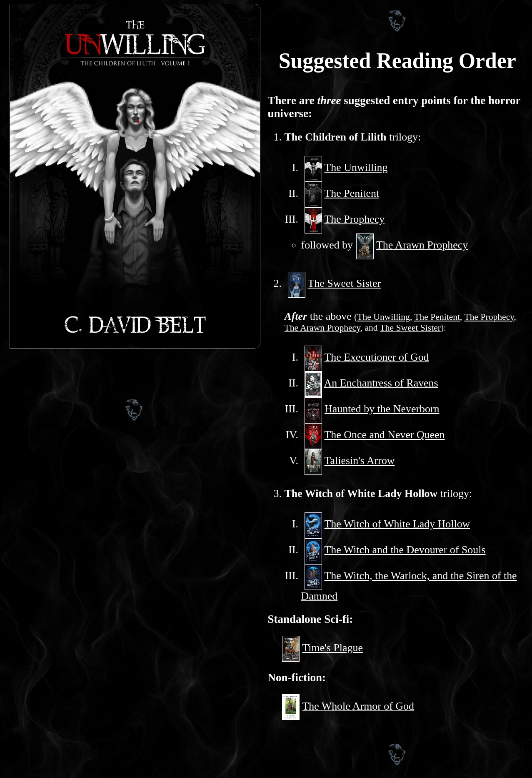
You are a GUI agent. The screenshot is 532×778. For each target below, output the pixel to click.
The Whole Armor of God (358, 706)
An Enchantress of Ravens (381, 383)
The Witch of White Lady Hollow (397, 524)
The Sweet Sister (345, 283)
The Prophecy (355, 219)
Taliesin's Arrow (360, 461)
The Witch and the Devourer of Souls (405, 550)
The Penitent (352, 193)
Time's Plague (332, 648)
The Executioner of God (377, 357)
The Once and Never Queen (385, 435)
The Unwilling (356, 167)
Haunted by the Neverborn (382, 409)
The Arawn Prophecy (422, 245)
